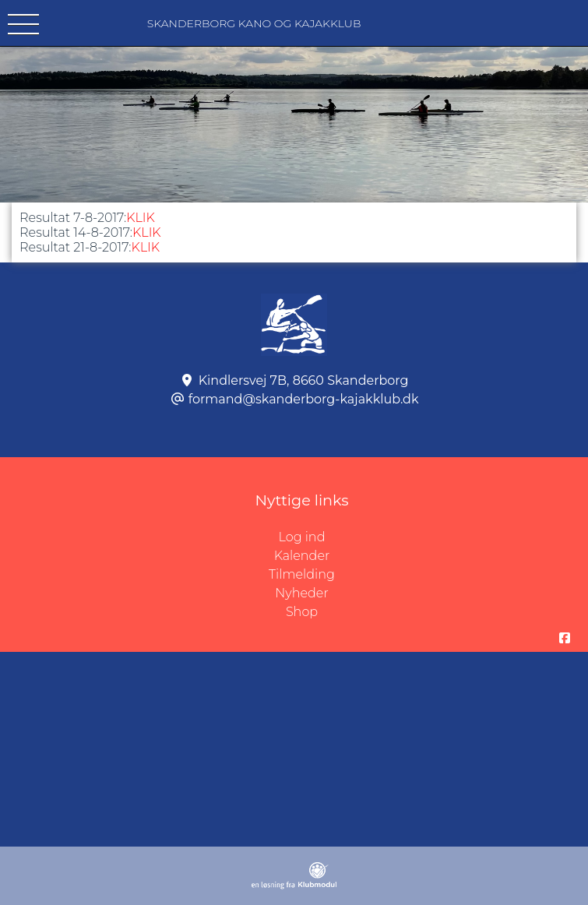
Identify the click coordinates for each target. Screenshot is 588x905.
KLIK (141, 218)
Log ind (433, 537)
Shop (302, 612)
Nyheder (301, 593)
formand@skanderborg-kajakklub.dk (304, 399)
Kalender (302, 556)
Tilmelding (302, 574)
